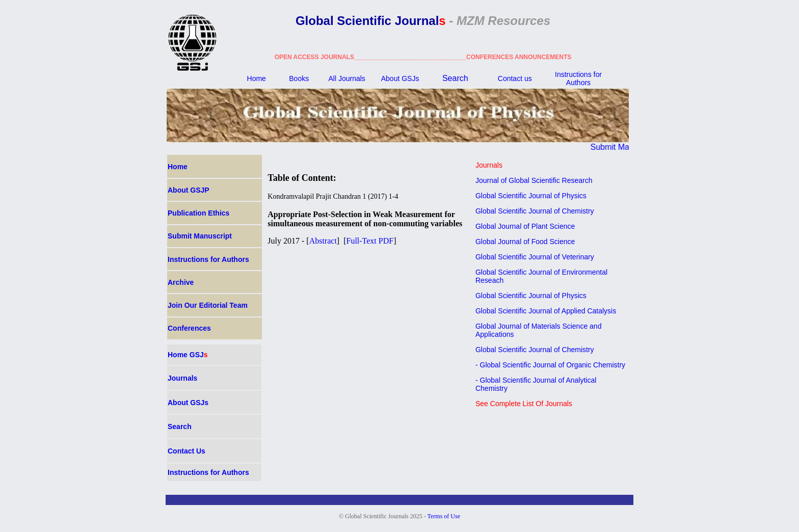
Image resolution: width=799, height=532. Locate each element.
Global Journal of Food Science (525, 242)
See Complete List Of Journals (524, 404)
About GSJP (189, 190)
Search (455, 78)
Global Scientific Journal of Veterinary (535, 257)
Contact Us (187, 451)
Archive (181, 282)
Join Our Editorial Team (208, 305)
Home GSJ (188, 355)
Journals (182, 378)
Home (257, 78)
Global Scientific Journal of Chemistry (535, 211)
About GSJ (400, 78)
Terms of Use (444, 516)
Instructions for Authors (578, 78)
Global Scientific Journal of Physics (531, 196)
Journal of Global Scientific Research (534, 180)
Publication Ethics (198, 213)
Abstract (323, 241)
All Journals (347, 78)
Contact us (515, 78)
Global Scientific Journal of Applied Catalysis (546, 311)
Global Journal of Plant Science (525, 226)
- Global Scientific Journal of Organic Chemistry (550, 365)
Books (299, 78)
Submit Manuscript (629, 147)
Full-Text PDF (370, 241)
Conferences (189, 328)
